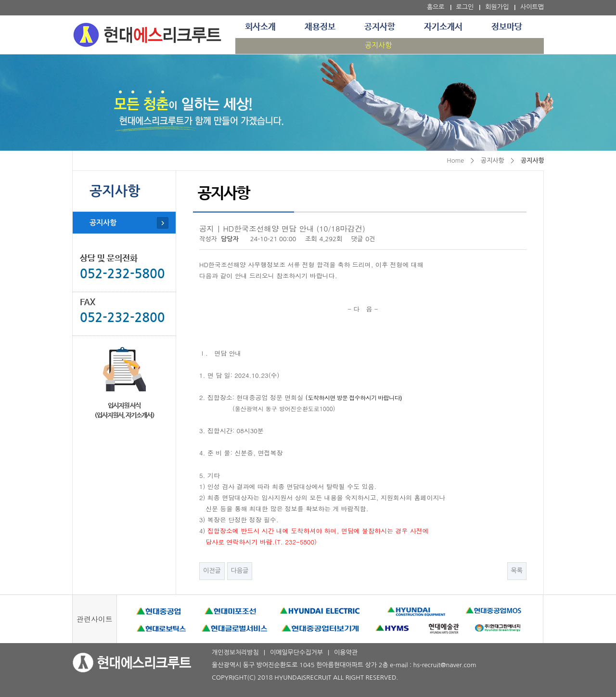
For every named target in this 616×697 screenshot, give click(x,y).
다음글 (240, 571)
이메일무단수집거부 (296, 652)
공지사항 (380, 27)
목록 (517, 571)
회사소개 (260, 27)
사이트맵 (532, 7)
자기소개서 (443, 27)
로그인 (465, 7)
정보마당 (507, 27)
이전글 (212, 571)
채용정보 (320, 27)
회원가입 (497, 7)
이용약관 (346, 652)
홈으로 (436, 7)
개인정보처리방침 (235, 652)
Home (455, 161)
